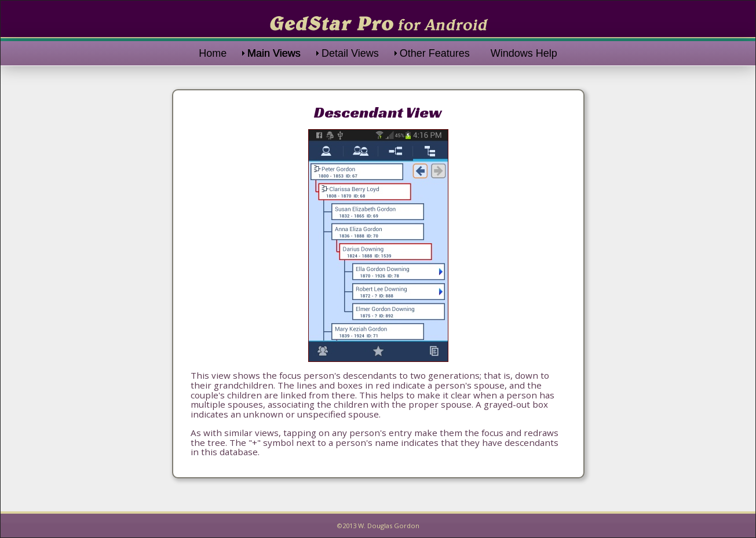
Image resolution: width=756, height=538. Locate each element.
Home (213, 53)
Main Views (274, 53)
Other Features (435, 53)
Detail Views (350, 53)
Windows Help (524, 53)
